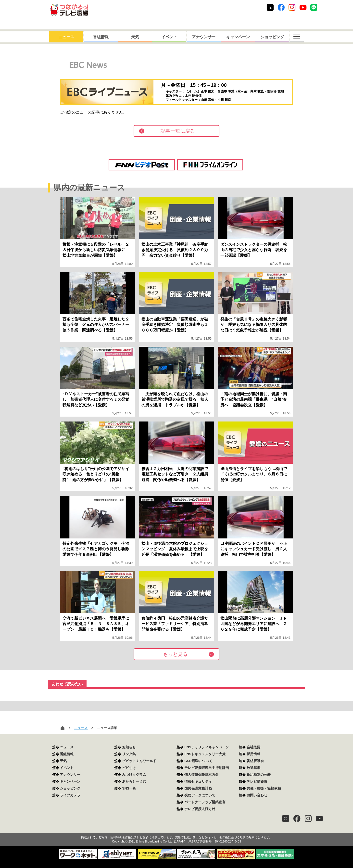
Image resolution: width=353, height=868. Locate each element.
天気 (135, 37)
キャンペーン (238, 37)
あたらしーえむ (134, 781)
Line (314, 7)
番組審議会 (255, 761)
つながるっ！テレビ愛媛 (176, 829)
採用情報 (253, 754)
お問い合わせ (257, 795)
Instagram (292, 7)
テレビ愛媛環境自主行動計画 (207, 768)
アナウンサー (204, 37)
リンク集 (129, 754)
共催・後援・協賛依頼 (264, 788)
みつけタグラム (134, 775)
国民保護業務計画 (198, 788)
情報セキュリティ (198, 781)
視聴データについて (200, 795)
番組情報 (101, 37)
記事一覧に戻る (178, 131)
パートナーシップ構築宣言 (205, 802)
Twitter (270, 7)
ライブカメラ (70, 795)
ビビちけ (129, 768)
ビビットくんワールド (139, 761)
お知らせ (129, 747)
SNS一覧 (129, 788)
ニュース (66, 37)
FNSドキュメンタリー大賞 (205, 754)
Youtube (303, 7)
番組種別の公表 (259, 775)
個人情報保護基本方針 (202, 775)
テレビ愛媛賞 (257, 781)
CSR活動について (198, 761)
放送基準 (253, 768)
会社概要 (253, 747)
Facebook (281, 7)
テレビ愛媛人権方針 (200, 809)
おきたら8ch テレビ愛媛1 (69, 10)
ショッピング (272, 37)
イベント (169, 37)
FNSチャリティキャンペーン (207, 747)
